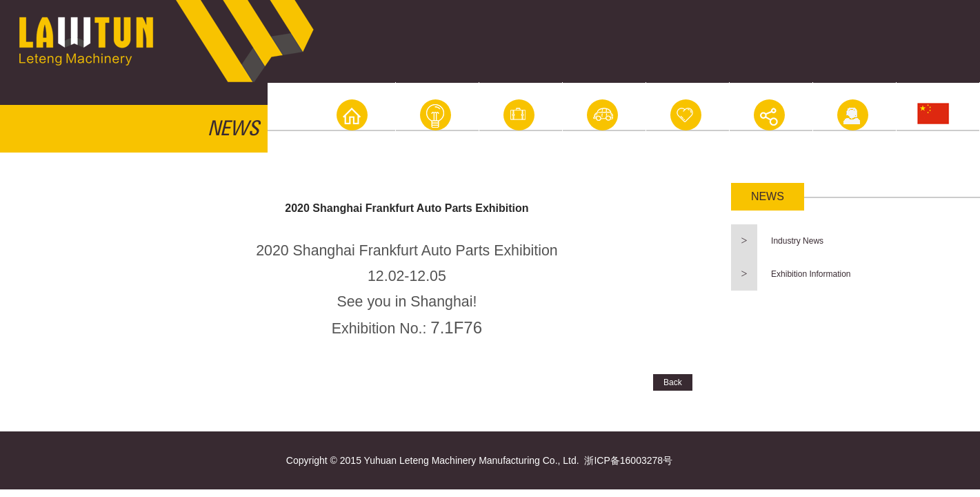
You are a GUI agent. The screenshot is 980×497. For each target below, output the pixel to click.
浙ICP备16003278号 (629, 460)
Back (673, 382)
